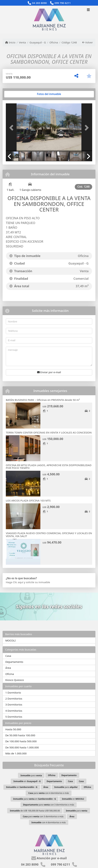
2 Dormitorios (14, 699)
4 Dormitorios (14, 711)
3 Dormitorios (14, 704)
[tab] (19, 94)
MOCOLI (10, 640)
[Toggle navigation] (88, 10)
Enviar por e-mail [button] (49, 372)
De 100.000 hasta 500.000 (21, 741)
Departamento (14, 662)
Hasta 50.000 (13, 729)
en (27, 781)
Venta (22, 42)
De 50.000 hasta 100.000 (20, 735)
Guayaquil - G (38, 42)
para (31, 775)
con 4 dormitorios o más (49, 822)
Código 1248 (69, 42)
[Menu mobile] (49, 19)
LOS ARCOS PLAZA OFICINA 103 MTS (28, 500)
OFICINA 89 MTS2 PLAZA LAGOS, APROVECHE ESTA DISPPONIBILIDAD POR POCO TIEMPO (49, 467)
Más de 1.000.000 (16, 753)
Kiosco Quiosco (15, 680)
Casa (8, 656)
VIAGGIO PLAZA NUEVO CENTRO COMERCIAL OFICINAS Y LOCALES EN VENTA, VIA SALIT (49, 535)
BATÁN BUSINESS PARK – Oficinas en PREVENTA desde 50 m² (43, 400)
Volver (87, 42)
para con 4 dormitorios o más (49, 793)
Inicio (10, 42)
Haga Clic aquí (14, 582)
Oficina (54, 42)
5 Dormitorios (14, 717)
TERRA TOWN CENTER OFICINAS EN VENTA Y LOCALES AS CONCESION (49, 432)
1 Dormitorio (13, 693)
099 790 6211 (63, 3)
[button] (12, 128)
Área (8, 668)
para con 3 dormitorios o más (49, 805)
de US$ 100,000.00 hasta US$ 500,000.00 (35, 811)
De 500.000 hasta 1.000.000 (22, 747)
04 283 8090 (39, 3)
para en (35, 799)
